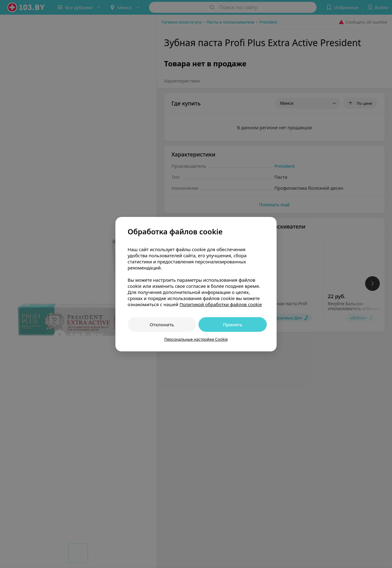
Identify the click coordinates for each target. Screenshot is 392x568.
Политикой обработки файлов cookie (221, 304)
